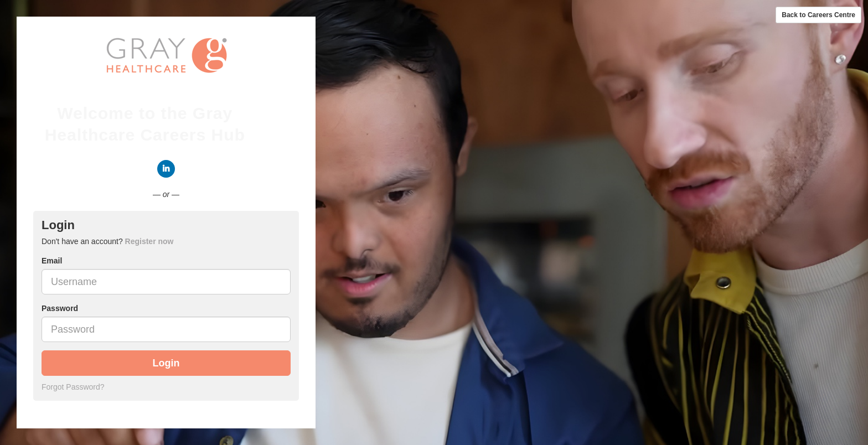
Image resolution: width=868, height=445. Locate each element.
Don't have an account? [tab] (107, 241)
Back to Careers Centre (818, 15)
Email (52, 261)
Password (60, 308)
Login (166, 363)
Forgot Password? (73, 387)
